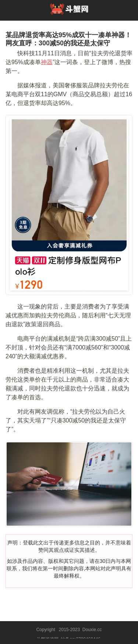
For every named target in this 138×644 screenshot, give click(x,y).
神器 (47, 62)
